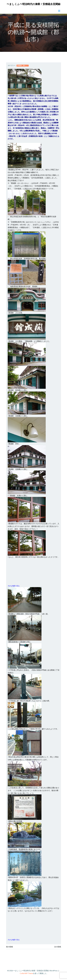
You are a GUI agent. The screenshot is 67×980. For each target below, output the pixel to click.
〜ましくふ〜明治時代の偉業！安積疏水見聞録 (33, 4)
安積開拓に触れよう (23, 65)
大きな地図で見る (14, 586)
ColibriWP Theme (26, 973)
